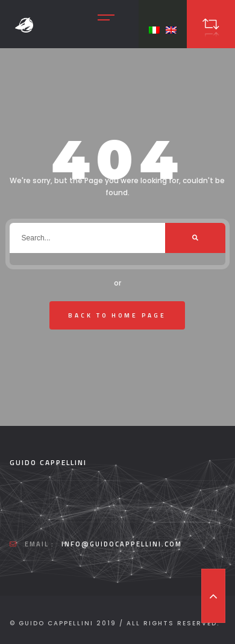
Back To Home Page (117, 315)
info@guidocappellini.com (122, 544)
